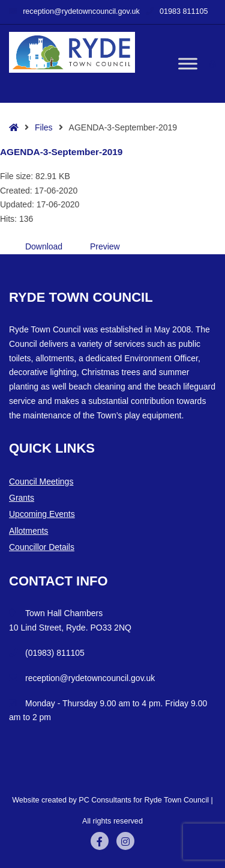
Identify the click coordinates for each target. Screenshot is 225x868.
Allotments (28, 531)
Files (44, 127)
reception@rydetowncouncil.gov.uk (74, 11)
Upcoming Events (42, 514)
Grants (22, 498)
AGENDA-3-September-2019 (61, 152)
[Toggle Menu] (188, 63)
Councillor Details (42, 547)
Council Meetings (41, 481)
